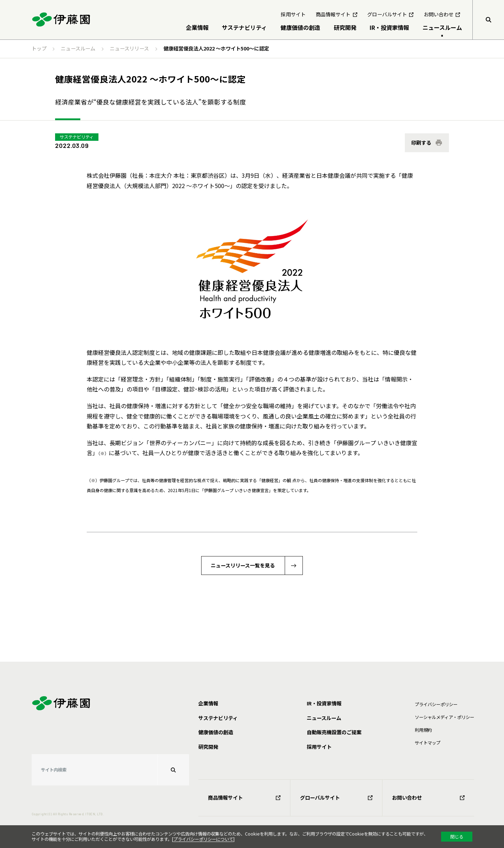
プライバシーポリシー (436, 704)
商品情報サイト (244, 798)
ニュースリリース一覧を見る (243, 565)
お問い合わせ (428, 798)
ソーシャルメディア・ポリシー (444, 717)
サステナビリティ (77, 137)
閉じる (457, 837)
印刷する (421, 143)
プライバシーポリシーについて (203, 839)
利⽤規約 (423, 730)
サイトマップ (428, 743)
